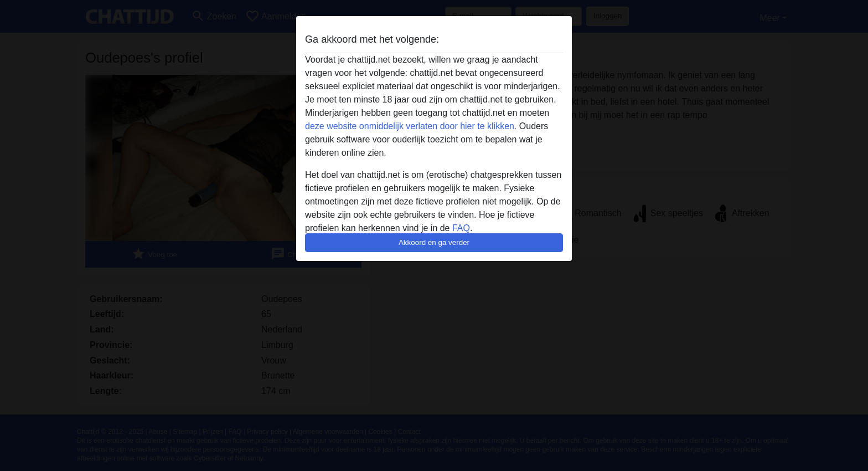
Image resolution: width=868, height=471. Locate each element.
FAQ (461, 228)
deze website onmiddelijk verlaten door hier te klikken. (411, 126)
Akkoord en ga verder (434, 242)
